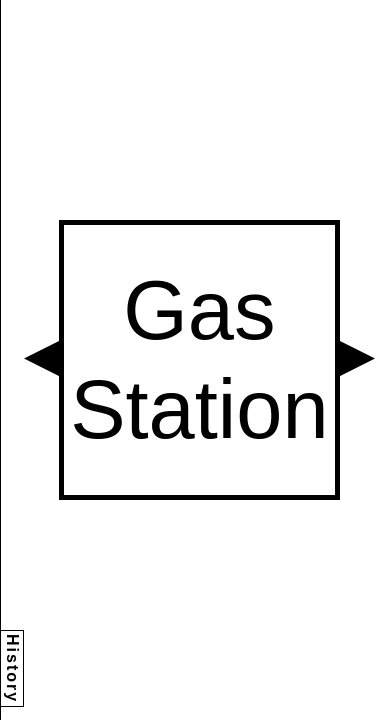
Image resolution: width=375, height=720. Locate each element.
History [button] (12, 668)
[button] (41, 358)
